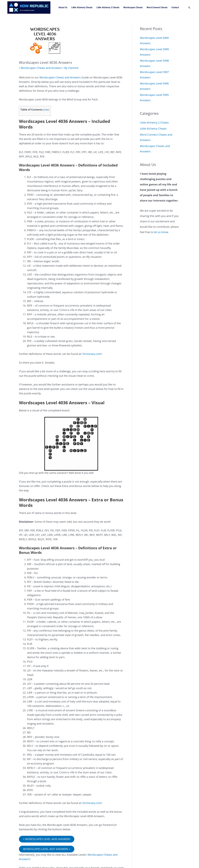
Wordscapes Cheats (133, 7)
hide (46, 110)
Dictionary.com (92, 354)
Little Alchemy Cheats (82, 7)
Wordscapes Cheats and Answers (41, 68)
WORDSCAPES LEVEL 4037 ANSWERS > (47, 849)
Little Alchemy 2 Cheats (108, 7)
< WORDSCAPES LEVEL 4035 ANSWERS (47, 839)
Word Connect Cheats (157, 7)
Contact (175, 7)
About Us (63, 7)
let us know (161, 232)
